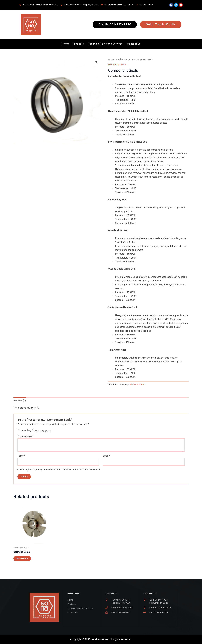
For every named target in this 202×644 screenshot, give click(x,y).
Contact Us (134, 44)
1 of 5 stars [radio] (36, 431)
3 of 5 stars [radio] (43, 431)
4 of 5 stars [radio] (46, 431)
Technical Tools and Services (105, 44)
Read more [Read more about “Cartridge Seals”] (22, 558)
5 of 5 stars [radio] (50, 431)
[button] (96, 62)
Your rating (25, 430)
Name (21, 456)
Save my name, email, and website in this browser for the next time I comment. (60, 470)
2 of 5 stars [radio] (39, 431)
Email (106, 456)
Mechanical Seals (125, 59)
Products (78, 44)
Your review (26, 436)
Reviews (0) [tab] (20, 400)
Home (65, 44)
